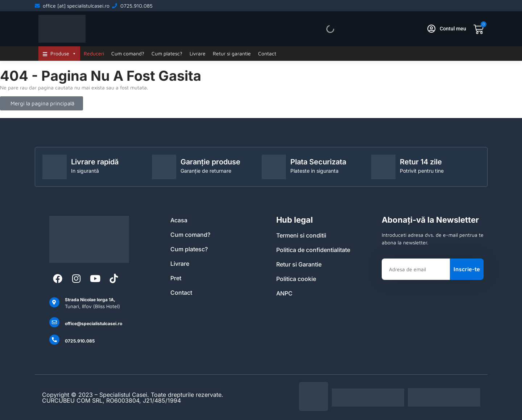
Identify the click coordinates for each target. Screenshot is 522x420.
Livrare (198, 53)
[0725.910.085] (54, 340)
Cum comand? (128, 53)
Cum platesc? (167, 53)
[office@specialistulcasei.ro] (54, 322)
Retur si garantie (232, 53)
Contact (267, 53)
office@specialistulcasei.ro (94, 324)
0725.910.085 (80, 341)
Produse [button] (63, 54)
